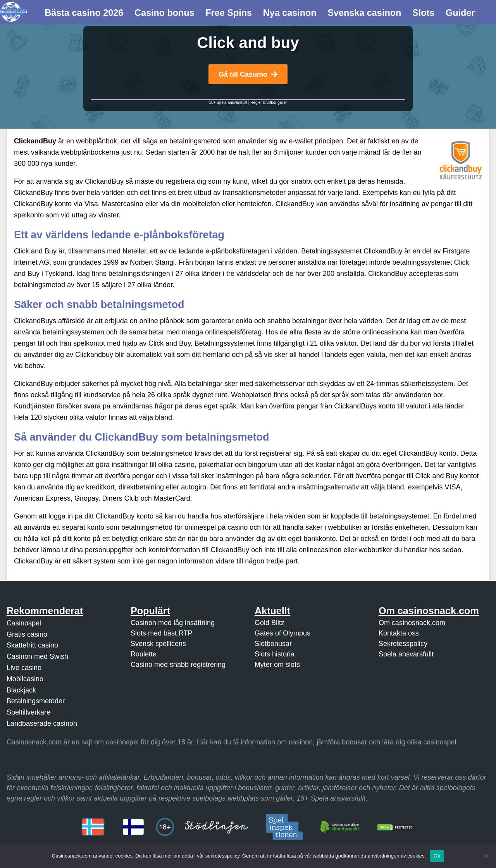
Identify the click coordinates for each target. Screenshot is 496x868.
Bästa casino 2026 (84, 13)
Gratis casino (27, 634)
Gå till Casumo (248, 74)
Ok (437, 856)
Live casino (24, 668)
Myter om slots (277, 665)
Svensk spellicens (158, 644)
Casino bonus (164, 13)
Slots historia (275, 654)
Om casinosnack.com (412, 623)
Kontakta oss (399, 633)
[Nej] (486, 856)
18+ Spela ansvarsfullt (228, 102)
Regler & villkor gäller (269, 102)
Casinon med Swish (37, 656)
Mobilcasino (25, 679)
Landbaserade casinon (42, 723)
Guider (460, 13)
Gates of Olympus (282, 633)
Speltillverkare (28, 712)
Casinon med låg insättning (173, 623)
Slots (423, 13)
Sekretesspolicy (403, 644)
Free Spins (229, 13)
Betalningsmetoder (36, 701)
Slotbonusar (273, 644)
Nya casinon (290, 13)
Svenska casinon (364, 13)
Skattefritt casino (32, 645)
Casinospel (24, 623)
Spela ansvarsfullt (406, 654)
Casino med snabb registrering (178, 665)
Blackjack (21, 690)
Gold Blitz (270, 623)
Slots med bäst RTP (162, 633)
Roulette (144, 654)
